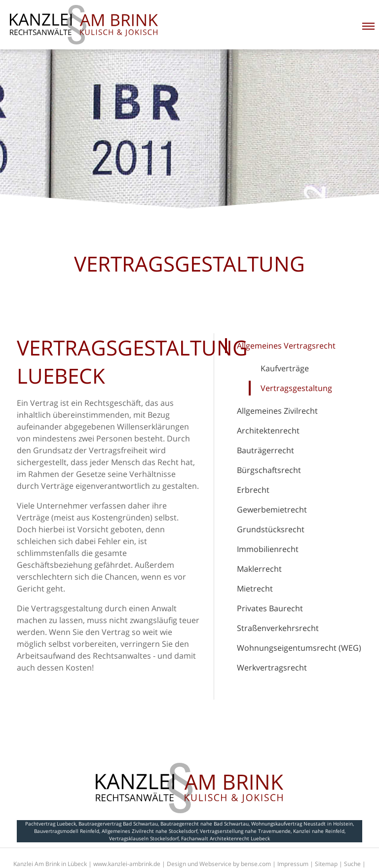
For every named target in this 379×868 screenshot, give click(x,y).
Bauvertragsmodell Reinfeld (67, 831)
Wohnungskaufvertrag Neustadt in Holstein (302, 824)
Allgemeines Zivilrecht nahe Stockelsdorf (150, 831)
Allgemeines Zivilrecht (277, 411)
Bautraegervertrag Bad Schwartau (118, 824)
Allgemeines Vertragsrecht (286, 346)
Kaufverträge (285, 368)
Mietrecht (255, 589)
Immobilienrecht (268, 549)
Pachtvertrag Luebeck (51, 824)
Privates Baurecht (270, 608)
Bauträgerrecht (265, 450)
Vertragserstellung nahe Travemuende (245, 831)
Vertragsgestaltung (296, 388)
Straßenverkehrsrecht (278, 628)
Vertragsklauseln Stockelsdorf (144, 838)
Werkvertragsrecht (272, 668)
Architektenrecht (268, 431)
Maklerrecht (259, 569)
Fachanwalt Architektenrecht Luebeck (226, 838)
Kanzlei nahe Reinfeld (319, 831)
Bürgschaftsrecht (269, 470)
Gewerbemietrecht (272, 510)
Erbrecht (253, 490)
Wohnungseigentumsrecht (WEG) (299, 648)
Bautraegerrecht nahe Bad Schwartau (205, 824)
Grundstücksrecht (271, 529)
